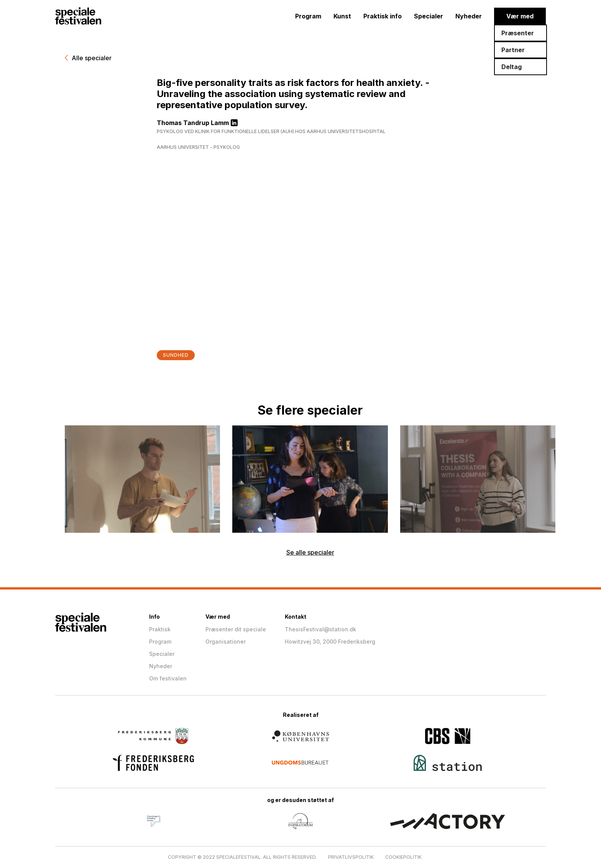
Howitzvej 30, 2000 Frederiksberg (330, 642)
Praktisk (160, 629)
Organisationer (226, 642)
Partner (513, 50)
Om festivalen (168, 678)
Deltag (512, 67)
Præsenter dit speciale (236, 629)
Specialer (429, 16)
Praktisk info (383, 16)
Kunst (342, 16)
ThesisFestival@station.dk (320, 629)
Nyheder (469, 16)
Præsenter (518, 33)
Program (308, 16)
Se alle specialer (310, 552)
